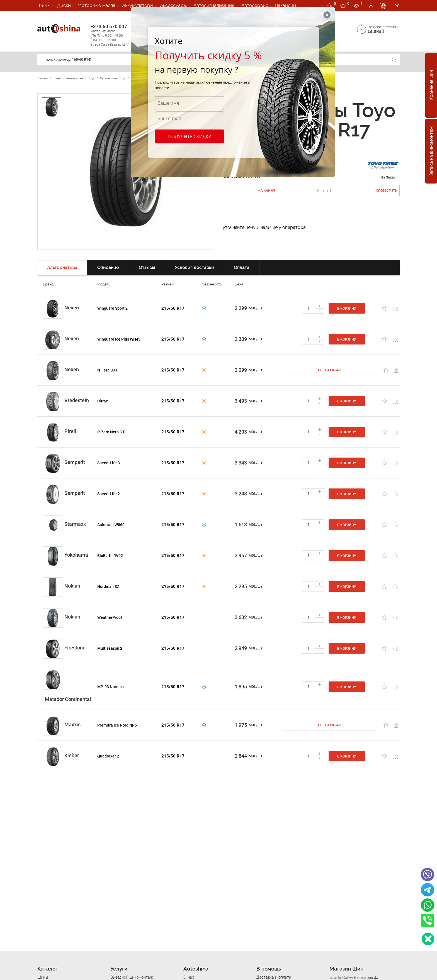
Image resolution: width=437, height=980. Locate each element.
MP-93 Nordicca (111, 687)
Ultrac (103, 401)
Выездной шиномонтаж (132, 977)
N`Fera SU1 (107, 370)
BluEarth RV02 (110, 556)
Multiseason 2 (110, 648)
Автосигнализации (214, 5)
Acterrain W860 (111, 525)
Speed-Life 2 (109, 494)
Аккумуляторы (138, 5)
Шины (44, 5)
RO (397, 6)
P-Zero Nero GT (111, 432)
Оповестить (386, 191)
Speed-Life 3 (109, 463)
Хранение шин (431, 85)
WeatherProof (110, 617)
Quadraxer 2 (108, 756)
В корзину (347, 309)
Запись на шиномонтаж (431, 151)
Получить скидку (190, 136)
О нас (189, 977)
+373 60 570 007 (116, 35)
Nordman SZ (108, 586)
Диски (64, 5)
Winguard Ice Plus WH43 (119, 339)
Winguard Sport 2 (112, 308)
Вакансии (285, 5)
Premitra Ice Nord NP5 (117, 725)
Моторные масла (96, 5)
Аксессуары (173, 5)
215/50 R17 (173, 308)
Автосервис (255, 5)
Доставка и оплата (274, 977)
